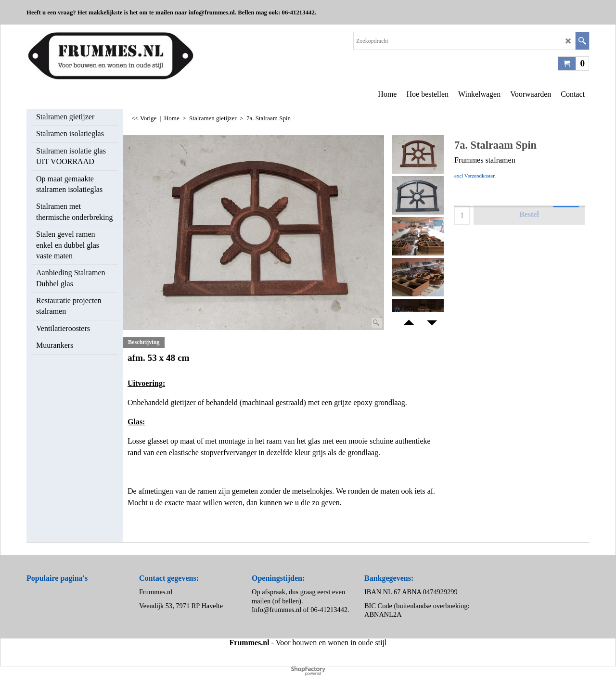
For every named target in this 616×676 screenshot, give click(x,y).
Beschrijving (144, 342)
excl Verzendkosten (475, 176)
